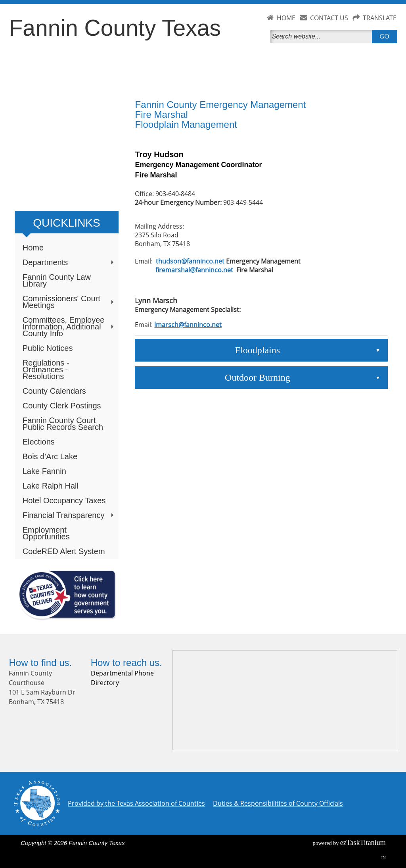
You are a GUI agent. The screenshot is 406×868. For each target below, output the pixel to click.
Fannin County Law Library (57, 280)
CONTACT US (329, 18)
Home (33, 248)
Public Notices (48, 348)
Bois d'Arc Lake (50, 456)
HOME (286, 18)
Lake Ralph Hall (51, 486)
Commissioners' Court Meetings (69, 302)
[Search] (323, 37)
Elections (39, 442)
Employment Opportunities (46, 533)
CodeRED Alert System (64, 551)
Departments (69, 262)
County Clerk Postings (62, 406)
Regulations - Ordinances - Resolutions (46, 370)
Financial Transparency (69, 515)
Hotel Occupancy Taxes (64, 500)
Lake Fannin (44, 471)
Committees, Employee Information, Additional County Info (69, 327)
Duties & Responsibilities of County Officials (278, 803)
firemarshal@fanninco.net (194, 270)
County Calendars (54, 391)
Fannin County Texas (115, 28)
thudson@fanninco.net (190, 261)
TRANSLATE (380, 18)
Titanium (363, 843)
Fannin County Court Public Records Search (63, 424)
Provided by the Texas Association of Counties (136, 803)
